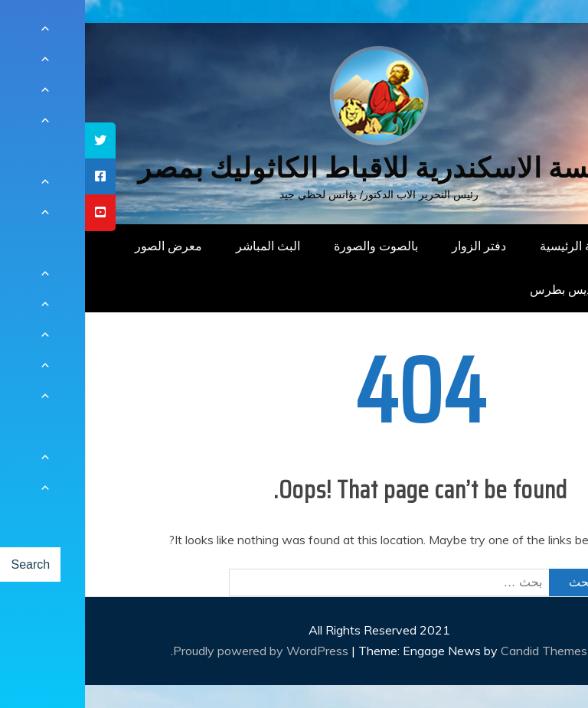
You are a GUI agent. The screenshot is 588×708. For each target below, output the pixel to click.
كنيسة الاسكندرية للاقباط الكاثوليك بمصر (294, 168)
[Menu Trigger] (538, 33)
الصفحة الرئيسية (497, 246)
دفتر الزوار (394, 246)
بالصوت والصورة (291, 246)
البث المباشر (183, 246)
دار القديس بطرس (492, 289)
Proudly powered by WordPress (177, 651)
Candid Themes (459, 651)
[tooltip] (15, 140)
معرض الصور (83, 246)
